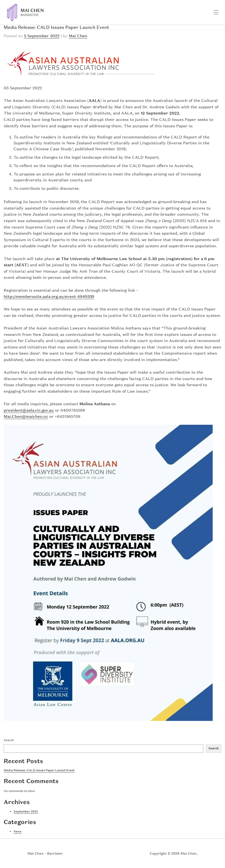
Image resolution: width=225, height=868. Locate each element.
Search (9, 740)
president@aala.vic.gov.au (29, 410)
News (17, 831)
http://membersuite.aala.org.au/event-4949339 (49, 296)
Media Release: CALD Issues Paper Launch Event (39, 770)
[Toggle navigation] (216, 12)
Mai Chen (78, 36)
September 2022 (26, 811)
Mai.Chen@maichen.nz (26, 416)
